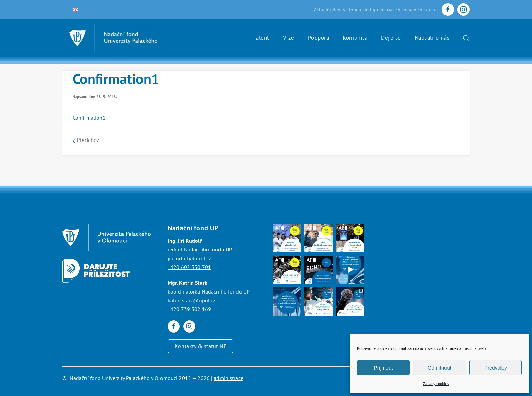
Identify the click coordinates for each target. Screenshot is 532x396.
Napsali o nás (432, 38)
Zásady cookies (436, 384)
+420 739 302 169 (189, 309)
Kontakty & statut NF (201, 346)
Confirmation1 (89, 118)
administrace (229, 378)
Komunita (355, 38)
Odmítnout (439, 368)
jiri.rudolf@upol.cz (189, 258)
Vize (289, 38)
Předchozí (87, 140)
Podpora (319, 38)
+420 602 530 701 (189, 267)
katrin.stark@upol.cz (192, 300)
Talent (261, 38)
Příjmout (383, 368)
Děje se (391, 38)
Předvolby (496, 368)
